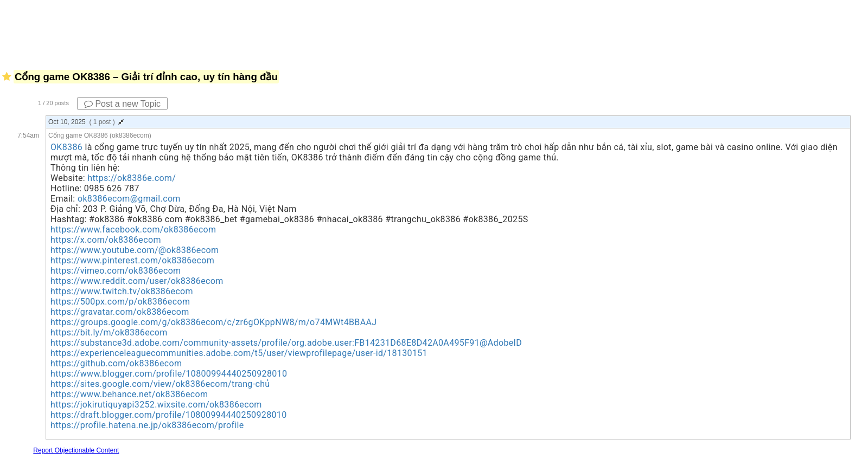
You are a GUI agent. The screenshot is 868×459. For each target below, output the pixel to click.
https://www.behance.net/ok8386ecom (129, 394)
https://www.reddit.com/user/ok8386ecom (137, 281)
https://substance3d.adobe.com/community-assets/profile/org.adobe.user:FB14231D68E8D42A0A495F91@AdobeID (286, 343)
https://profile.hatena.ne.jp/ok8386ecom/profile (147, 425)
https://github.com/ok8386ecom (116, 363)
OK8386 (66, 147)
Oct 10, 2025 (86, 122)
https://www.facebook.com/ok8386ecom (133, 229)
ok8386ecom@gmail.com (129, 199)
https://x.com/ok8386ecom (106, 240)
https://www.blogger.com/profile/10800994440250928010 (169, 374)
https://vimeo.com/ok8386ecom (116, 271)
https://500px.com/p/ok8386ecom (120, 302)
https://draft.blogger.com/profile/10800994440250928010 (169, 415)
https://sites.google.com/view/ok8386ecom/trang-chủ (160, 384)
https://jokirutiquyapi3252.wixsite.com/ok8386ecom (156, 405)
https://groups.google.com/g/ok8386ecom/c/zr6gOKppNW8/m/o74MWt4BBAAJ (213, 322)
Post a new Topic (122, 104)
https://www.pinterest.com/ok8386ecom (132, 260)
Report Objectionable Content (76, 450)
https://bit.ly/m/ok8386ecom (109, 332)
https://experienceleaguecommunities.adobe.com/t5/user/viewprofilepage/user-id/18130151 (239, 353)
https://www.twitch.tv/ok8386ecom (122, 291)
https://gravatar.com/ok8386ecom (120, 312)
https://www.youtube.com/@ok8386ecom (135, 250)
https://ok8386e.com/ (132, 178)
